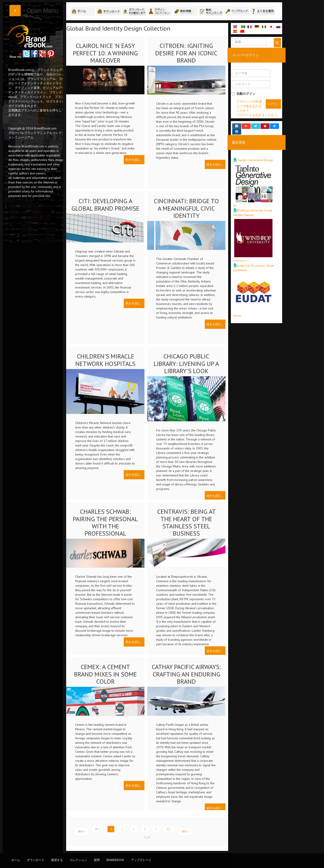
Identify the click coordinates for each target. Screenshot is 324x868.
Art (235, 202)
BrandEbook (115, 860)
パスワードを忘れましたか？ (257, 115)
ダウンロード (36, 860)
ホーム (16, 860)
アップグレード (141, 860)
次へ (169, 829)
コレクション (78, 860)
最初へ (82, 831)
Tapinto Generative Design (255, 156)
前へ (98, 829)
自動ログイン (244, 94)
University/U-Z (241, 257)
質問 (97, 860)
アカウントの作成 (249, 101)
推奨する (57, 860)
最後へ (186, 831)
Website (237, 311)
